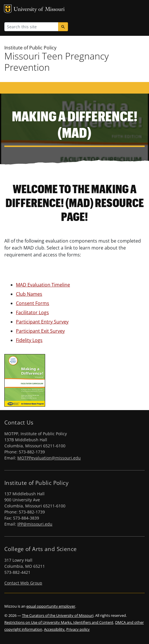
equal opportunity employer (51, 606)
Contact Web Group (23, 583)
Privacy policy (78, 629)
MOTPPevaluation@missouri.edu (49, 458)
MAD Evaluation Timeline (43, 285)
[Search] (63, 27)
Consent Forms (33, 303)
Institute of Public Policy (30, 48)
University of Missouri (39, 10)
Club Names (29, 294)
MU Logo (8, 9)
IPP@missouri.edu (35, 524)
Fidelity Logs (29, 340)
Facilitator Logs (32, 312)
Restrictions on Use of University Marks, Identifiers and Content (59, 622)
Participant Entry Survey (42, 322)
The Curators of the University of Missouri (58, 615)
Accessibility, (55, 629)
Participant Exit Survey (40, 331)
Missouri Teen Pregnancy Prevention (57, 61)
